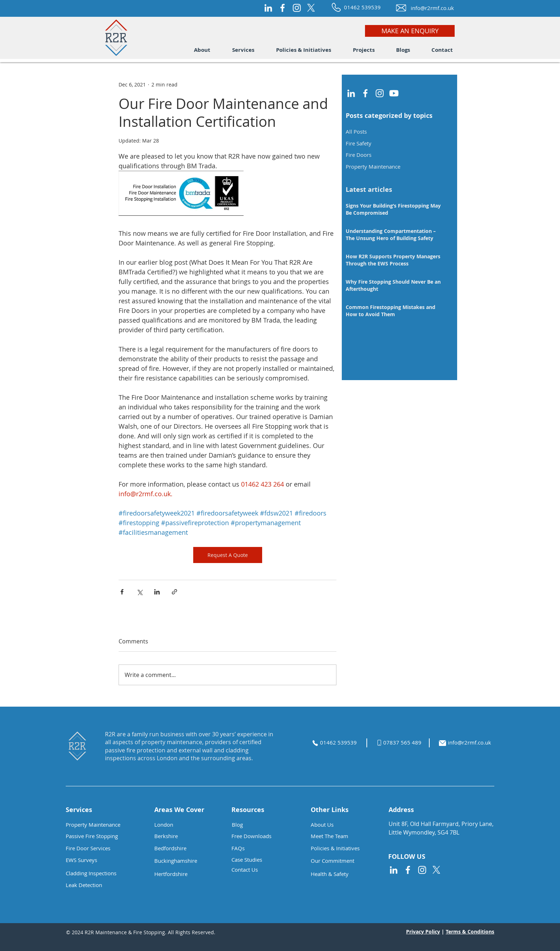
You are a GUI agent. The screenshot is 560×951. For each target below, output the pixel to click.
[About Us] (343, 825)
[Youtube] (394, 93)
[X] (311, 8)
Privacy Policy (423, 932)
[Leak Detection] (104, 885)
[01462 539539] (363, 7)
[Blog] (264, 825)
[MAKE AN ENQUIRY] (410, 31)
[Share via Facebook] (122, 592)
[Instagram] (297, 8)
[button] (202, 50)
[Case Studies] (264, 860)
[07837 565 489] (406, 743)
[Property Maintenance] (98, 825)
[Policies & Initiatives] (343, 848)
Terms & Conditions (470, 932)
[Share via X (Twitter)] (139, 592)
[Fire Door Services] (98, 848)
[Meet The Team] (343, 836)
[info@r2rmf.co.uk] (432, 8)
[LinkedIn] (268, 8)
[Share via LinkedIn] (157, 592)
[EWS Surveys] (104, 860)
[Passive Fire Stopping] (98, 836)
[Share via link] (174, 592)
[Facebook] (282, 8)
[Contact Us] (264, 870)
